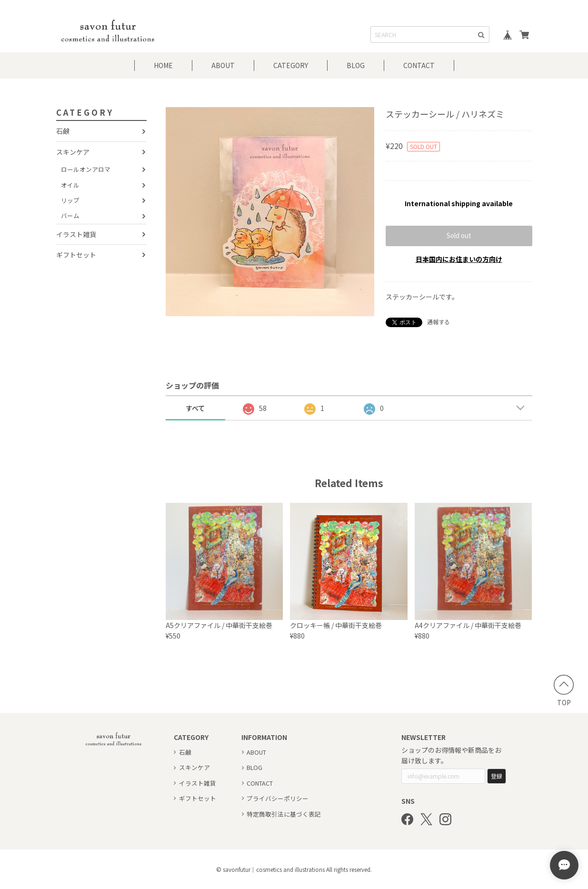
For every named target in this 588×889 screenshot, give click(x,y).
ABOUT (223, 65)
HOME (163, 65)
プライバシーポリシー (278, 798)
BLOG (356, 65)
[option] (270, 212)
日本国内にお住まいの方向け (459, 259)
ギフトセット (76, 255)
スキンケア (73, 152)
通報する (439, 322)
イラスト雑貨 (76, 234)
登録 (497, 776)
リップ (70, 200)
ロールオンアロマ (86, 169)
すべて (195, 408)
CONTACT (419, 65)
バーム (70, 215)
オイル (70, 185)
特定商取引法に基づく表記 (284, 814)
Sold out (459, 235)
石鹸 (63, 131)
